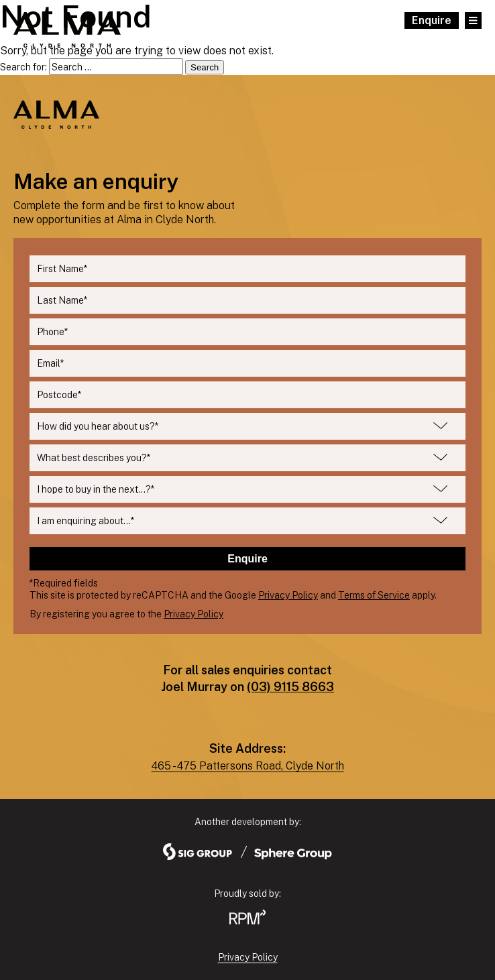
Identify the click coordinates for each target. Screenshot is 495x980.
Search (205, 67)
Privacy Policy (288, 595)
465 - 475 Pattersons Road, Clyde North (248, 766)
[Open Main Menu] (473, 20)
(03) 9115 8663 (290, 687)
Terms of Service (374, 595)
